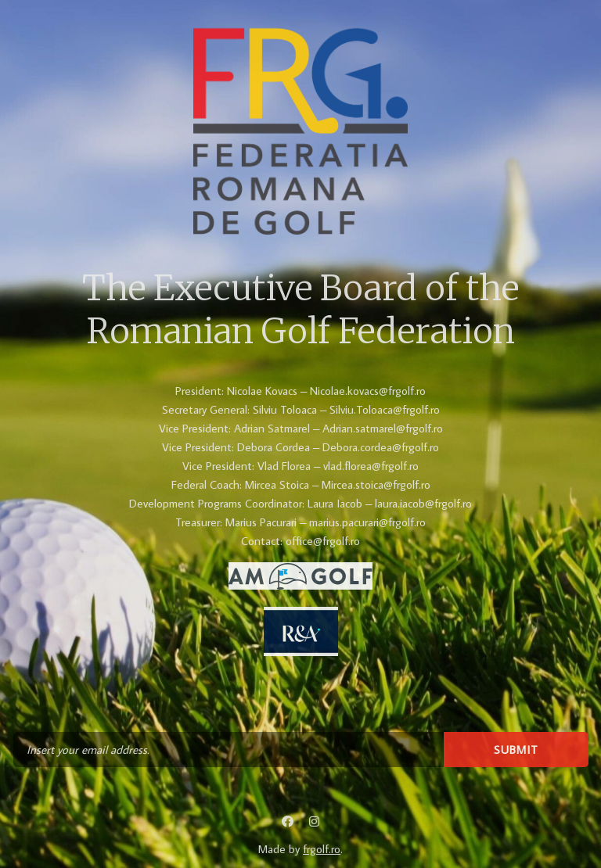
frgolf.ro (322, 849)
